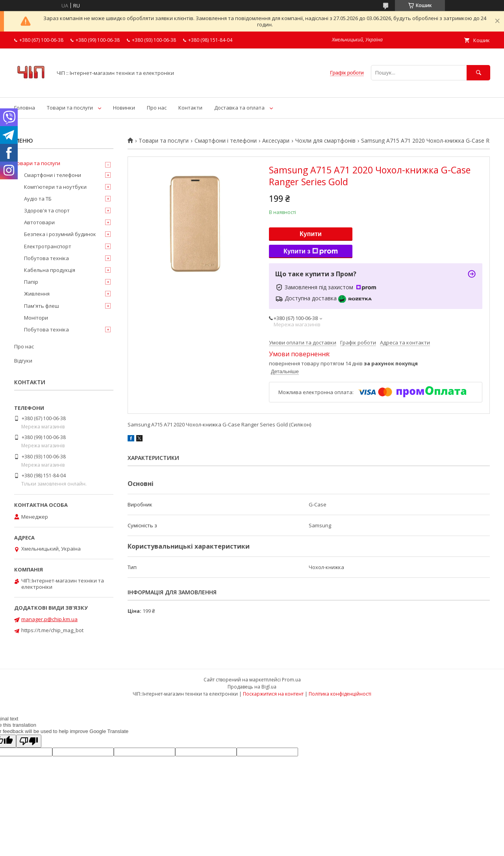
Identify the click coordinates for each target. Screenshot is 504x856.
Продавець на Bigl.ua (252, 687)
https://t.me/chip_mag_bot (52, 630)
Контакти (190, 108)
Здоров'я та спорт (47, 210)
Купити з (311, 251)
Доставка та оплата (239, 108)
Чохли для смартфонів (325, 141)
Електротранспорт (48, 246)
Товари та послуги (70, 108)
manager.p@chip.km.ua (49, 619)
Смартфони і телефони (226, 141)
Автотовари (39, 222)
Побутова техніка (46, 258)
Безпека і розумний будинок (60, 234)
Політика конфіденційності (340, 694)
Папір (31, 282)
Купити (311, 234)
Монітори (36, 318)
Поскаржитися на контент (273, 694)
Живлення (37, 294)
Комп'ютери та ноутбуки (55, 187)
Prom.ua (291, 680)
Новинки (124, 108)
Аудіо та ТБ (38, 199)
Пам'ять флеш (42, 306)
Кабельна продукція (50, 270)
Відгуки (23, 361)
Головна (25, 108)
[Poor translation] (29, 741)
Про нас (157, 108)
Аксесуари (276, 141)
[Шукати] (478, 73)
